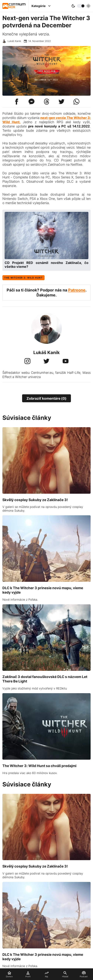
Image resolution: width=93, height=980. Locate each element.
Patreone (77, 290)
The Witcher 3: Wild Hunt (23, 278)
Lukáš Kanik (14, 41)
